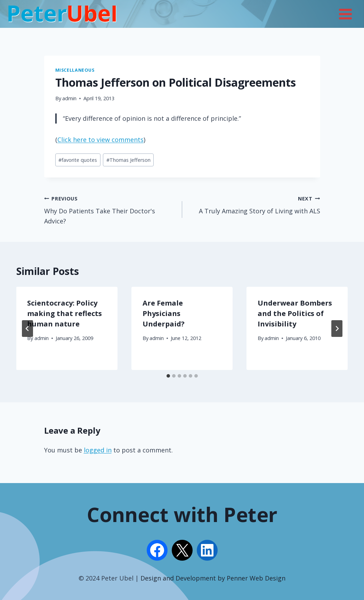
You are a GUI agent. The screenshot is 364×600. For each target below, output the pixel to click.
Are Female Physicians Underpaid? (164, 313)
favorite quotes (78, 160)
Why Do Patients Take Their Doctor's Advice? (110, 209)
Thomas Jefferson (128, 160)
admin (69, 98)
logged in (98, 450)
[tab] (168, 376)
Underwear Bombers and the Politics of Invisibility (295, 313)
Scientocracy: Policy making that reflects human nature (65, 313)
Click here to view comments (100, 140)
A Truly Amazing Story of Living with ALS (254, 204)
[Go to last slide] (27, 329)
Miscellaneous (75, 70)
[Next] (337, 329)
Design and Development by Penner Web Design (213, 578)
